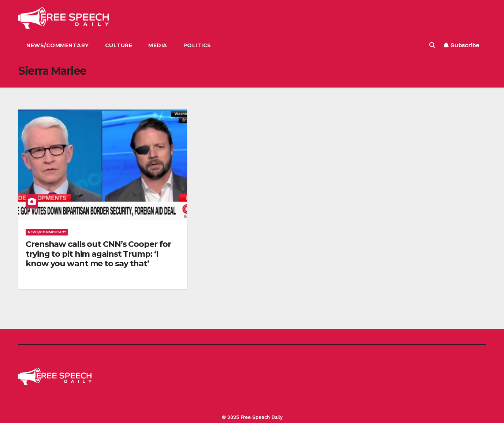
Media (158, 45)
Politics (197, 45)
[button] (432, 45)
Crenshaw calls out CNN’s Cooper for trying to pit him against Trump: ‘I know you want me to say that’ (98, 254)
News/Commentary (58, 45)
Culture (119, 45)
